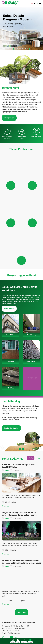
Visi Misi (4, 570)
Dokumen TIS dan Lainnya (31, 605)
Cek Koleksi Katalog (11, 347)
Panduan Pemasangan (30, 577)
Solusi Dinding (28, 567)
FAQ (3, 582)
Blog (3, 620)
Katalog (26, 607)
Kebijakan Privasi (7, 592)
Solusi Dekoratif (28, 572)
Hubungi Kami (6, 579)
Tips (3, 625)
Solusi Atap (27, 575)
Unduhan (26, 600)
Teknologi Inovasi (7, 572)
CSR (3, 623)
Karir (3, 584)
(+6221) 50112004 (12, 549)
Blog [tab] (38, 376)
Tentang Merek (6, 567)
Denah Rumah (27, 602)
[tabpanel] (21, 453)
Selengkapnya (9, 227)
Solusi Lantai (27, 570)
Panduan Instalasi (29, 610)
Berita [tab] (31, 376)
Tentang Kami (6, 565)
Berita (3, 618)
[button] (14, 49)
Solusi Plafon (27, 565)
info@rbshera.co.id (13, 552)
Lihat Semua (22, 531)
